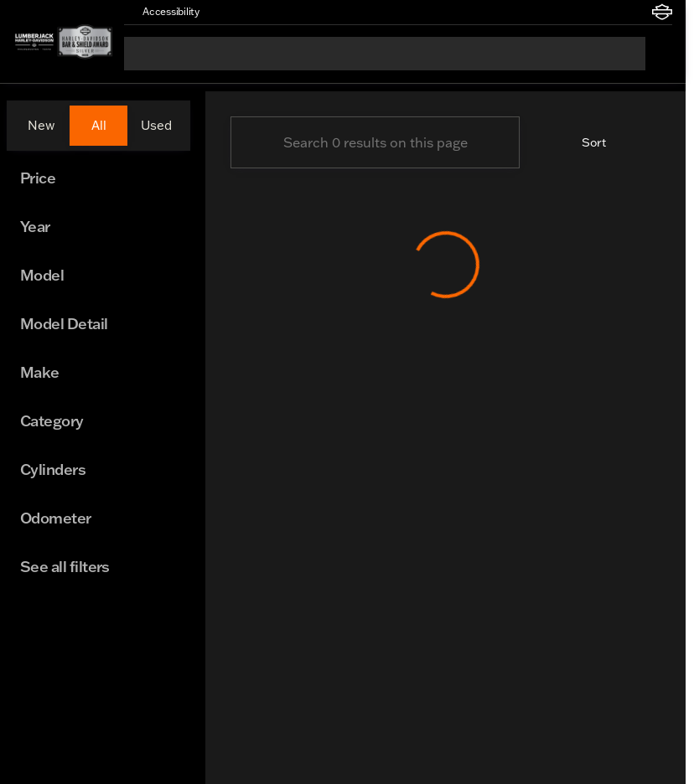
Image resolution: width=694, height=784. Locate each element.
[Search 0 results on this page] (375, 142)
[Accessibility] (163, 12)
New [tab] (41, 125)
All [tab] (99, 125)
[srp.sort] (584, 142)
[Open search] (659, 54)
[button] (236, 12)
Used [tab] (156, 125)
